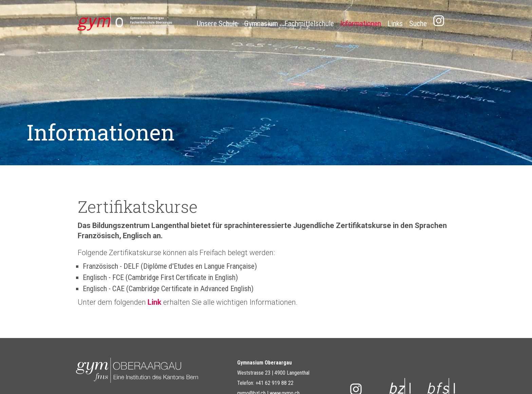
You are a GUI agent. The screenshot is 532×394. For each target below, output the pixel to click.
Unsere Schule (217, 24)
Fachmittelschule (309, 24)
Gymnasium (261, 24)
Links (395, 24)
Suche (418, 24)
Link (155, 302)
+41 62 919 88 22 (274, 383)
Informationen (361, 24)
